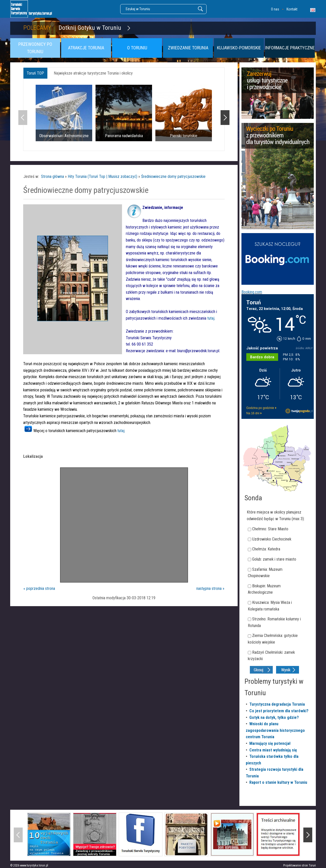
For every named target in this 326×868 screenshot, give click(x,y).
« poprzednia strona (39, 588)
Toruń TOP (35, 73)
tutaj (211, 318)
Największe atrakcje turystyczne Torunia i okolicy (93, 73)
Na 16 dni (253, 413)
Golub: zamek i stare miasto (274, 559)
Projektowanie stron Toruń (300, 865)
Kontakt (292, 9)
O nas (275, 9)
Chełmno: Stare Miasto (270, 529)
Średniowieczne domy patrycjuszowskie (173, 176)
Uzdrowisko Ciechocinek (272, 539)
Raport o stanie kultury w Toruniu (278, 782)
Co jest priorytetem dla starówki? (279, 711)
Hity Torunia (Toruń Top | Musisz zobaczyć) (103, 176)
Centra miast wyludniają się (273, 750)
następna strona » (210, 588)
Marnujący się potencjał (270, 743)
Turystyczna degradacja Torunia (277, 704)
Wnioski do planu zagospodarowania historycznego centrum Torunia (275, 730)
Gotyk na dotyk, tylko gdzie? (274, 717)
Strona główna (52, 176)
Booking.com (252, 292)
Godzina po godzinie (260, 408)
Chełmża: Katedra (266, 549)
